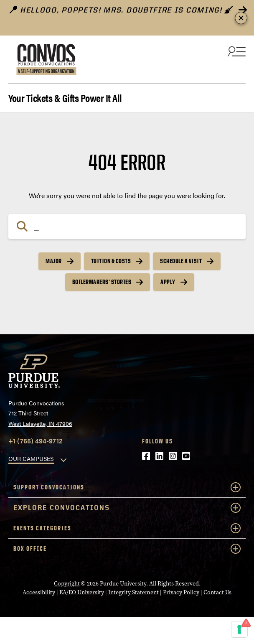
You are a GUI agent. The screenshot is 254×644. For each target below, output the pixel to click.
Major (54, 261)
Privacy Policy (181, 592)
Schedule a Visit (181, 261)
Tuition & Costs (111, 261)
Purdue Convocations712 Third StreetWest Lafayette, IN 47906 (40, 413)
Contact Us (217, 592)
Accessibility (39, 592)
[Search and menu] (236, 51)
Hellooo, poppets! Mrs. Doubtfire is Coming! (122, 10)
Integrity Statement (133, 592)
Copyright (67, 583)
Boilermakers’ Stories (102, 282)
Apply (168, 282)
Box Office (127, 549)
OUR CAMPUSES (31, 458)
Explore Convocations (127, 508)
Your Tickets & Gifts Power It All (65, 97)
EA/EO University (82, 592)
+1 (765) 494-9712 (36, 441)
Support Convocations (127, 487)
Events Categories (127, 528)
